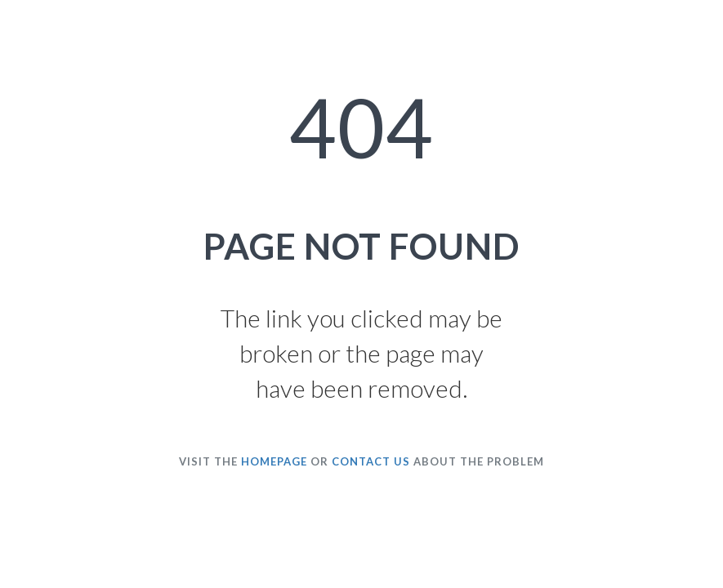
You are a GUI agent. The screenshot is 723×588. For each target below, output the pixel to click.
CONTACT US (371, 461)
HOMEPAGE (274, 461)
